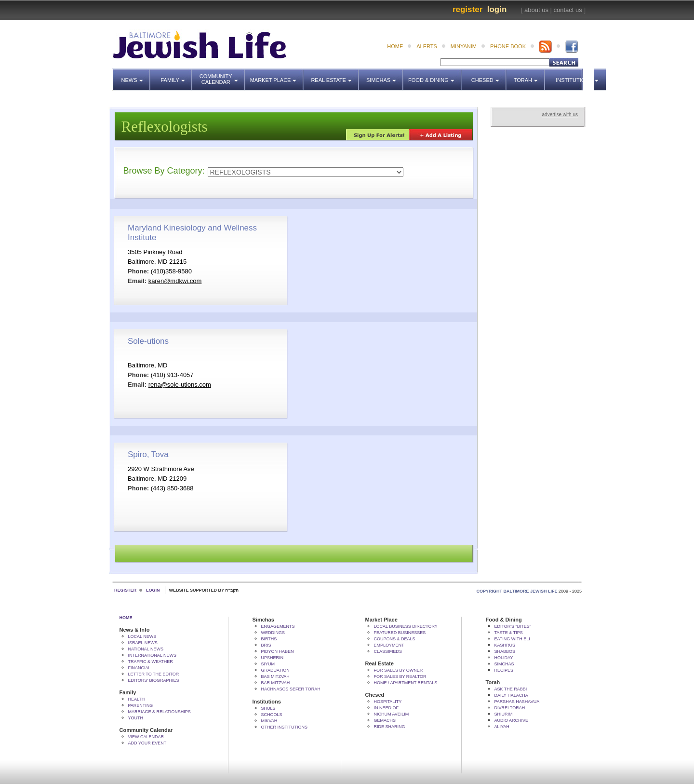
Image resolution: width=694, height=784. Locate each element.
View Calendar (146, 737)
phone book (508, 46)
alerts (427, 46)
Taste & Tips (509, 633)
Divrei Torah (510, 708)
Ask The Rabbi (511, 689)
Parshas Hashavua (517, 702)
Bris (266, 645)
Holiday (504, 658)
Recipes (504, 670)
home (395, 46)
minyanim (464, 46)
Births (269, 639)
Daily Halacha (511, 695)
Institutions (571, 76)
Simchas (385, 76)
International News (153, 655)
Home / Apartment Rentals (406, 683)
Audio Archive (512, 720)
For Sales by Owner (399, 670)
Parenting (141, 705)
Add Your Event (147, 743)
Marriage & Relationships (160, 712)
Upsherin (273, 658)
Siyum (268, 664)
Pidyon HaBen (278, 651)
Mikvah (269, 721)
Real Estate (334, 76)
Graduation (275, 670)
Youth (136, 718)
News (136, 76)
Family (177, 76)
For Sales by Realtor (400, 676)
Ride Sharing (390, 727)
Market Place (277, 76)
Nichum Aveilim (392, 714)
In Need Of (387, 708)
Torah (529, 76)
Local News (142, 636)
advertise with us (560, 115)
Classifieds (388, 651)
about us (536, 10)
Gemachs (385, 720)
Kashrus (505, 645)
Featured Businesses (400, 633)
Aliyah (502, 727)
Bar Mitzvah (276, 683)
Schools (272, 715)
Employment (389, 645)
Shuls (268, 708)
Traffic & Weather (151, 662)
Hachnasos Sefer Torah (291, 689)
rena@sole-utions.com (180, 385)
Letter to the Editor (154, 674)
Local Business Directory (406, 626)
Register (467, 9)
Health (137, 699)
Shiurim (504, 714)
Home (126, 618)
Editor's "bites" (513, 626)
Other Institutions (285, 727)
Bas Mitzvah (275, 676)
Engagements (278, 626)
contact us (568, 10)
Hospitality (388, 702)
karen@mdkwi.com (175, 281)
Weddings (273, 633)
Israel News (143, 643)
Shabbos (505, 651)
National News (146, 649)
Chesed (489, 76)
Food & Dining (432, 76)
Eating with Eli (512, 639)
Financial (140, 668)
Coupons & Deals (395, 639)
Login (497, 9)
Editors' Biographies (154, 680)
